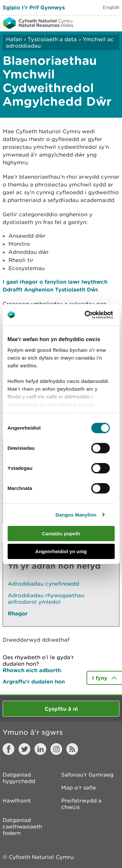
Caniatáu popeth (61, 534)
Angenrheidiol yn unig (61, 551)
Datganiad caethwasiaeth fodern (22, 826)
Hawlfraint (17, 801)
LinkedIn (40, 749)
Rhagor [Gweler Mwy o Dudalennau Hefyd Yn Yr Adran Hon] (18, 613)
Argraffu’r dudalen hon (34, 681)
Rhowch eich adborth (32, 670)
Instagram (56, 749)
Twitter (24, 749)
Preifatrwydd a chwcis (81, 804)
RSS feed (72, 749)
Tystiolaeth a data (52, 39)
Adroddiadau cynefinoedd (43, 584)
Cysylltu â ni (61, 709)
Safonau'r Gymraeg (87, 775)
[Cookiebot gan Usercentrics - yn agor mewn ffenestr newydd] (96, 315)
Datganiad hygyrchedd (19, 778)
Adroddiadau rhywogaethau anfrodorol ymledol (46, 599)
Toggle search (95, 23)
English (111, 7)
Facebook (8, 749)
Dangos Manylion (76, 515)
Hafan (14, 39)
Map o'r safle (79, 788)
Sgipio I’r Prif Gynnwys (34, 7)
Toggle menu (113, 23)
